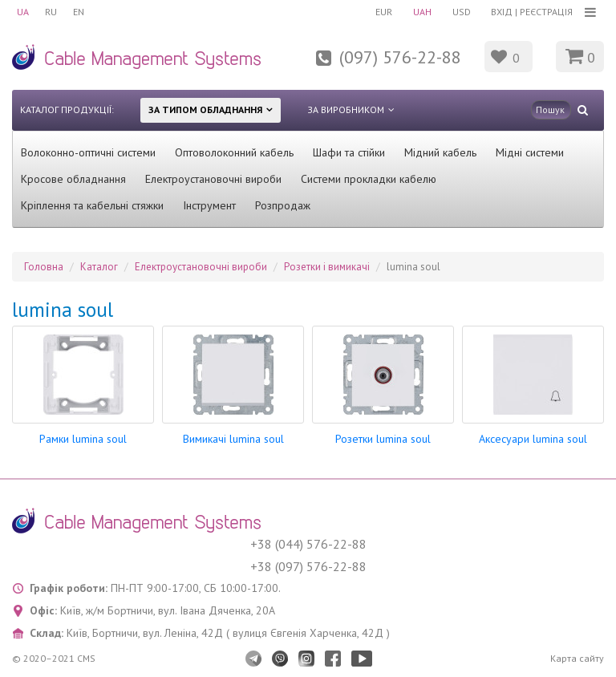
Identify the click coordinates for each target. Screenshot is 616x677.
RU (51, 12)
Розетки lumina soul (383, 439)
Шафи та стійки (349, 152)
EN (79, 12)
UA (23, 12)
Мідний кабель (440, 152)
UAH (422, 12)
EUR (384, 12)
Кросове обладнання (73, 179)
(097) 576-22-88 (400, 57)
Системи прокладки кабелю (369, 179)
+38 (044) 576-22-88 (308, 544)
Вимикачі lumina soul (233, 439)
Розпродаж (283, 205)
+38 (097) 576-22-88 (308, 566)
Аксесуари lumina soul (533, 439)
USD (462, 12)
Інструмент (209, 205)
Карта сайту (577, 658)
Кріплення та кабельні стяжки (92, 205)
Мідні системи (530, 152)
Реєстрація (546, 12)
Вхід (502, 12)
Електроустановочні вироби (213, 179)
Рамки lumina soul (83, 439)
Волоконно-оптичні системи (88, 152)
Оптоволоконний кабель (234, 152)
